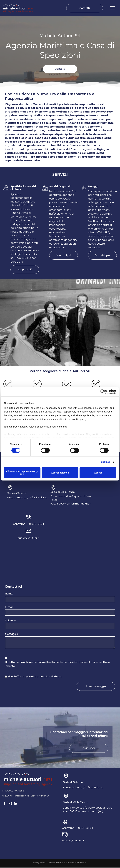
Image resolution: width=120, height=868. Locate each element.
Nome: (9, 594)
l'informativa (23, 663)
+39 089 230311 (35, 525)
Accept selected (60, 473)
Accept (98, 473)
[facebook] (5, 804)
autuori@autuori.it (28, 539)
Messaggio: (12, 634)
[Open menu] (113, 8)
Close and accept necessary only (22, 473)
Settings (106, 462)
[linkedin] (16, 804)
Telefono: (11, 621)
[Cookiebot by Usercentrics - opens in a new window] (103, 392)
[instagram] (10, 804)
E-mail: (9, 608)
